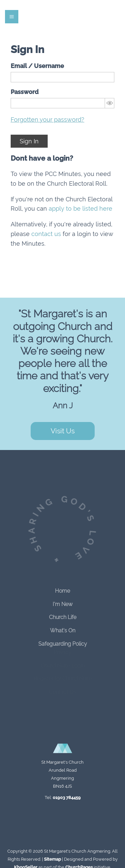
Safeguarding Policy (63, 641)
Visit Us (63, 431)
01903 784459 (67, 797)
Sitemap (52, 859)
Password (25, 92)
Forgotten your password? (47, 119)
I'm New (63, 601)
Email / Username (37, 66)
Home (62, 588)
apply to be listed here (80, 208)
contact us (46, 234)
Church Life (63, 614)
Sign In (29, 141)
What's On (63, 628)
